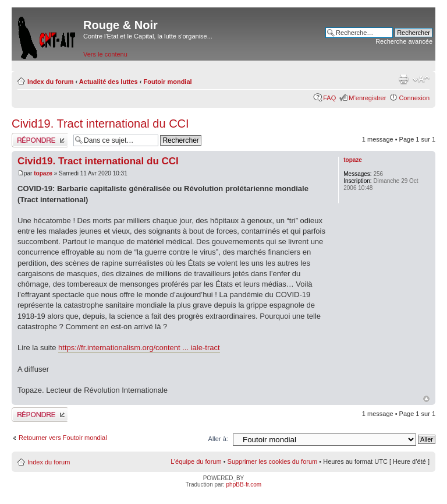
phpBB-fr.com (244, 484)
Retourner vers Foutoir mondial (63, 438)
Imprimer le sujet (403, 79)
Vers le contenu (105, 54)
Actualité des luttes (109, 82)
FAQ (329, 98)
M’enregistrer (367, 98)
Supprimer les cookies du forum (273, 461)
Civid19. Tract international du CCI (100, 124)
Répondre (40, 140)
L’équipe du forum (196, 461)
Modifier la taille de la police (421, 79)
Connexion (414, 98)
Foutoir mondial (168, 82)
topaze (43, 173)
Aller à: (218, 439)
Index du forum (50, 82)
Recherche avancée (404, 41)
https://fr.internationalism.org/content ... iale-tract (139, 348)
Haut (426, 399)
